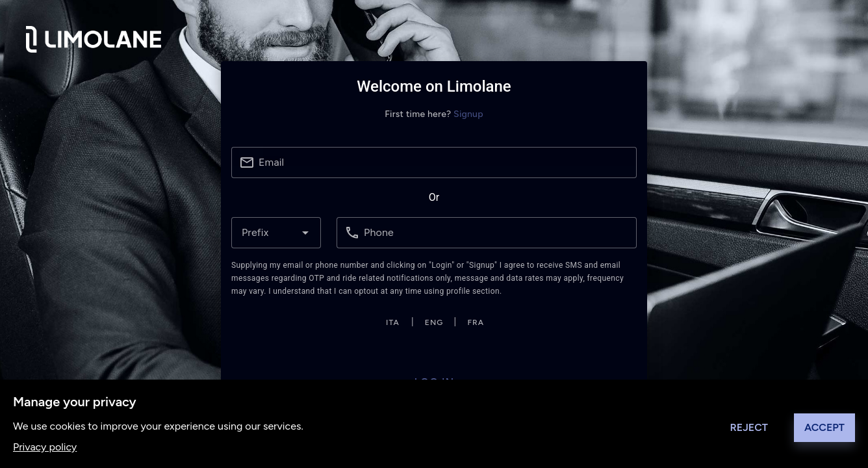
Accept (824, 427)
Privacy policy (45, 447)
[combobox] (276, 233)
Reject (749, 427)
